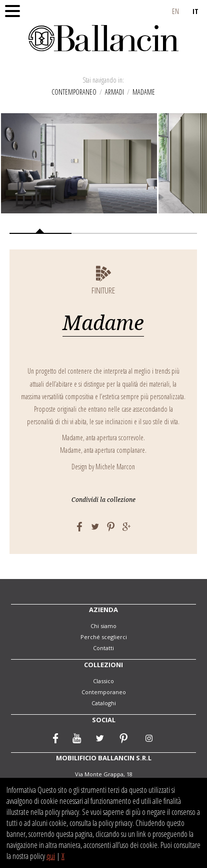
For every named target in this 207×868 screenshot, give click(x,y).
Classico (103, 681)
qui (51, 856)
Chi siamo (103, 626)
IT (195, 11)
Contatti (103, 648)
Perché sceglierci (104, 637)
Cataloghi (104, 703)
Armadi (114, 92)
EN (175, 11)
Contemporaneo (74, 92)
